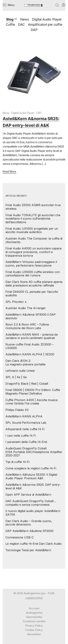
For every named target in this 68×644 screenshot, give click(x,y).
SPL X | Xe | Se (16, 377)
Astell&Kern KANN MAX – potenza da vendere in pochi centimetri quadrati (32, 336)
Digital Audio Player (47, 19)
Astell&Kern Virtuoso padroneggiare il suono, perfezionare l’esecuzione (31, 264)
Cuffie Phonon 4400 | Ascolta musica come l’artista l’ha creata (31, 402)
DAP (34, 30)
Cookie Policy (34, 630)
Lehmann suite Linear (20, 371)
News (24, 19)
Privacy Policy (34, 626)
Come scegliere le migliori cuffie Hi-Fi (31, 468)
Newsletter (34, 634)
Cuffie (10, 25)
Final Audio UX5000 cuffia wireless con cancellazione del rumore (33, 274)
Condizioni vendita (34, 621)
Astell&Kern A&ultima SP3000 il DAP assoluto (31, 316)
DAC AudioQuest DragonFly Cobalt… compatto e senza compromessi (31, 503)
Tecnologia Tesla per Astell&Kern (28, 550)
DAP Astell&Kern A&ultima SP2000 (29, 531)
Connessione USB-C (20, 537)
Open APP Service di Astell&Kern (28, 495)
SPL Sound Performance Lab (26, 423)
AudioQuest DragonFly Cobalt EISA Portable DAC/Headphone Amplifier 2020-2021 (34, 452)
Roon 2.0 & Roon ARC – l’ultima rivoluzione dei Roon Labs (27, 326)
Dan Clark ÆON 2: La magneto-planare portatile (25, 363)
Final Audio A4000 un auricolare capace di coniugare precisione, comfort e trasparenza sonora (34, 252)
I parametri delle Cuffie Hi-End (26, 442)
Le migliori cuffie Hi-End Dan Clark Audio (34, 544)
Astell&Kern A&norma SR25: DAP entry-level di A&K (33, 486)
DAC (21, 25)
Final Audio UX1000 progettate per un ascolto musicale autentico (32, 230)
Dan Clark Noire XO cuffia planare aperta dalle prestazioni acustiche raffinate (34, 284)
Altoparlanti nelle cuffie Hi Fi (25, 429)
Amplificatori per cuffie (45, 25)
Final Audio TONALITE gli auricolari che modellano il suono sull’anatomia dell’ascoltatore (33, 219)
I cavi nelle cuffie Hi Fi (21, 436)
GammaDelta (34, 617)
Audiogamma (34, 613)
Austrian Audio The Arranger (26, 308)
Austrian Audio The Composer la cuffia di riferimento (34, 240)
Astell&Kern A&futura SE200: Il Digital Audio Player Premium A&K (31, 476)
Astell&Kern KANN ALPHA (24, 416)
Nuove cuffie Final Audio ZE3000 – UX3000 (29, 346)
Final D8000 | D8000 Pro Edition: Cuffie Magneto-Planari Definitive (33, 392)
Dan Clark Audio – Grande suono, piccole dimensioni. (29, 523)
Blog (10, 19)
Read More (9, 172)
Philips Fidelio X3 (17, 410)
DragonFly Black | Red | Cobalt (27, 384)
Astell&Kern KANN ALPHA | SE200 (30, 354)
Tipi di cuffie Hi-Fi (17, 462)
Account (34, 608)
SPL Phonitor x (16, 302)
